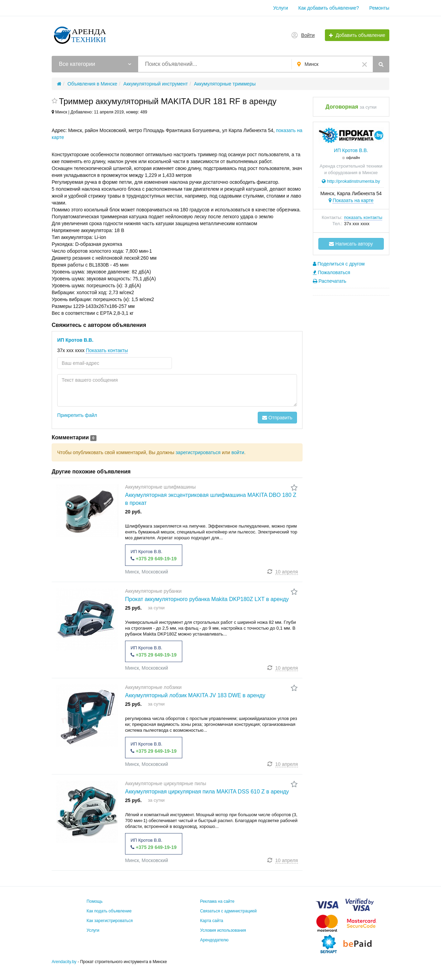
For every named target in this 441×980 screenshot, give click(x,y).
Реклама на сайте (217, 901)
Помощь (94, 901)
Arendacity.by (64, 962)
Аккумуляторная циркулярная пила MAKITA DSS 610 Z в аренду (207, 792)
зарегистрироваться (198, 452)
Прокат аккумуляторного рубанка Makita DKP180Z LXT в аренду (207, 599)
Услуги (281, 8)
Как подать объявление (109, 911)
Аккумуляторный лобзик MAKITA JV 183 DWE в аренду (195, 695)
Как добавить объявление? (329, 8)
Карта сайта (212, 921)
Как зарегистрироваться (110, 921)
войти (238, 452)
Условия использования (223, 930)
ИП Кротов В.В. (75, 340)
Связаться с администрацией (228, 911)
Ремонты (379, 8)
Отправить (277, 418)
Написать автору (351, 244)
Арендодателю (214, 940)
